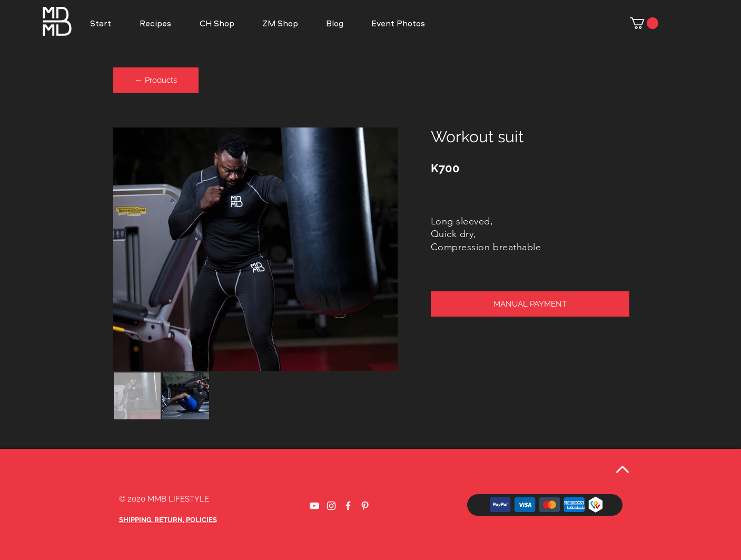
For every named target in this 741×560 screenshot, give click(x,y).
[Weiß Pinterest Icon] (365, 506)
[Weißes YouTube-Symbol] (314, 506)
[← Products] (156, 80)
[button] (398, 23)
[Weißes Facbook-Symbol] (348, 506)
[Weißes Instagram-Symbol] (331, 506)
